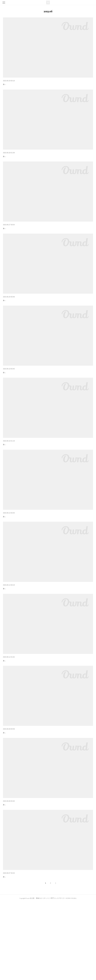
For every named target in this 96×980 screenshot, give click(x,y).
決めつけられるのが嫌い (13, 555)
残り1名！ (7, 398)
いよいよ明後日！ (10, 163)
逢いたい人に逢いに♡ (12, 791)
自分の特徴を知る (10, 634)
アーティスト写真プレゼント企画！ (17, 477)
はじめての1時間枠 (10, 948)
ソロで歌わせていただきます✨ (15, 84)
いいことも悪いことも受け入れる (16, 869)
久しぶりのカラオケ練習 (13, 712)
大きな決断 (7, 241)
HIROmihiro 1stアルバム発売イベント (18, 320)
